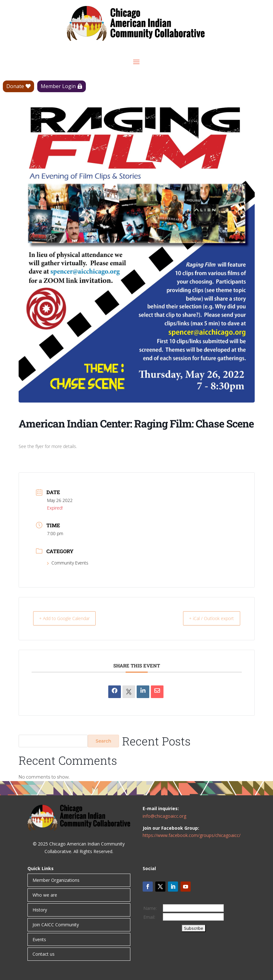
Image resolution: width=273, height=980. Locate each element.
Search (103, 741)
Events (39, 939)
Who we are (45, 895)
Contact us (44, 954)
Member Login (58, 86)
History (40, 910)
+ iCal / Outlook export (207, 618)
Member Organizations (56, 880)
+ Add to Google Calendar (70, 618)
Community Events (68, 563)
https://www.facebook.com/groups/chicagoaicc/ (192, 835)
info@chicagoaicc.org (164, 816)
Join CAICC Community (56, 925)
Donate (15, 86)
